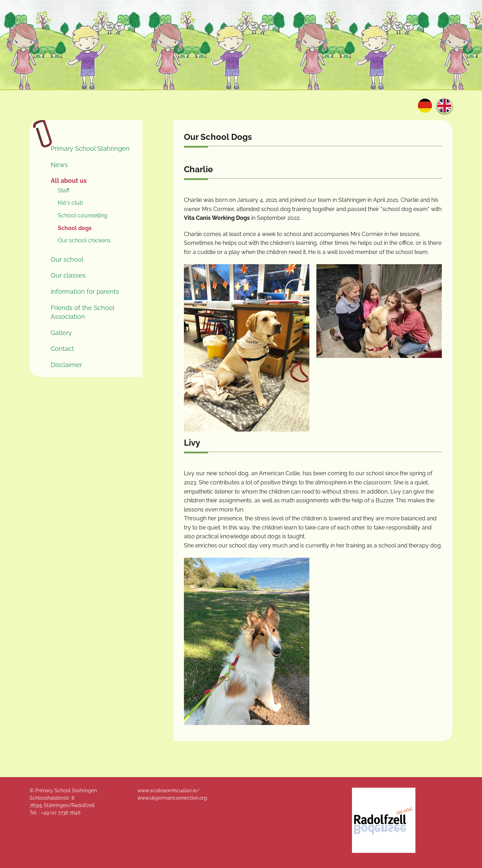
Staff (64, 190)
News (59, 165)
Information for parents (85, 292)
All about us (69, 181)
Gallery (61, 333)
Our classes (68, 275)
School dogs (75, 228)
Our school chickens (84, 240)
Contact (62, 349)
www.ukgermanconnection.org (172, 798)
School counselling (83, 215)
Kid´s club (70, 203)
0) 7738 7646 (66, 813)
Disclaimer (66, 365)
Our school (67, 259)
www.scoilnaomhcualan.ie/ (168, 790)
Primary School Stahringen (90, 148)
